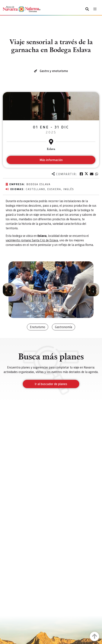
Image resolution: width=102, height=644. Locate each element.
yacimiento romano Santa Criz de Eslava (32, 240)
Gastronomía (64, 327)
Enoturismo (38, 327)
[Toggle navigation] (95, 9)
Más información (51, 160)
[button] (9, 290)
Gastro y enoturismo (54, 71)
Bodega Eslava (38, 184)
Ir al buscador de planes (51, 384)
